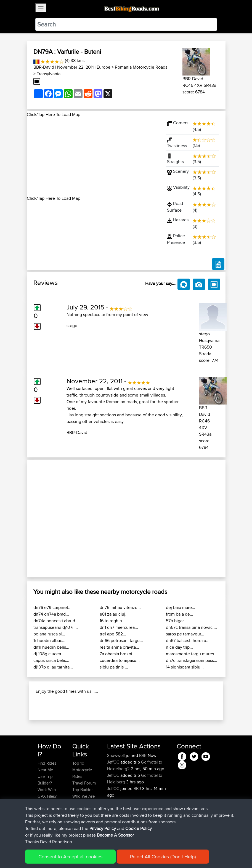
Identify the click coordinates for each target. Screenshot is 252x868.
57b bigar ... (177, 621)
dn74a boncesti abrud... (56, 621)
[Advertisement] (93, 157)
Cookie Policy (139, 828)
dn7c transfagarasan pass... (192, 660)
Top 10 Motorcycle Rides (82, 770)
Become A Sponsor (115, 835)
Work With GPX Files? (47, 793)
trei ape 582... (113, 634)
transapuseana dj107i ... (56, 627)
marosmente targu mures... (192, 654)
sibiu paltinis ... (114, 667)
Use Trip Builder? (45, 780)
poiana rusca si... (49, 634)
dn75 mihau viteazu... (120, 607)
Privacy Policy (103, 828)
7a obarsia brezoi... (118, 654)
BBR (143, 755)
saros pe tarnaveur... (185, 634)
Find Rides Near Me (47, 766)
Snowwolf (116, 755)
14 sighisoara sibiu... (185, 667)
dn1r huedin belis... (51, 647)
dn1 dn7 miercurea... (119, 627)
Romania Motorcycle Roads (141, 67)
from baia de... (180, 614)
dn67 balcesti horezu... (188, 641)
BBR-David (44, 67)
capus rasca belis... (51, 660)
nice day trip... (179, 647)
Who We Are (83, 796)
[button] (42, 518)
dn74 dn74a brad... (51, 614)
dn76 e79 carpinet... (52, 607)
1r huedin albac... (49, 641)
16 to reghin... (112, 621)
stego (72, 326)
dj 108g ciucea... (49, 654)
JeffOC (114, 762)
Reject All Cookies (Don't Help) (163, 857)
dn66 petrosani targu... (121, 641)
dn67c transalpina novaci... (191, 627)
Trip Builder (83, 790)
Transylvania (49, 74)
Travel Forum (84, 783)
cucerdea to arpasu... (120, 660)
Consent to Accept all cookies (70, 857)
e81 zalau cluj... (114, 614)
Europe (104, 67)
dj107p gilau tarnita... (53, 667)
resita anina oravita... (119, 647)
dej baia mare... (181, 607)
